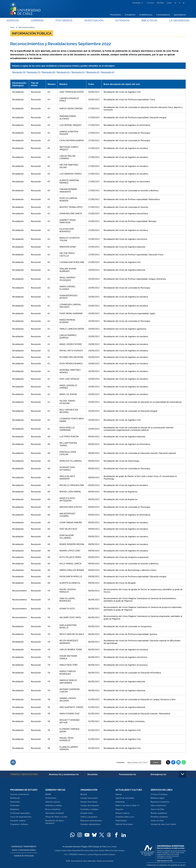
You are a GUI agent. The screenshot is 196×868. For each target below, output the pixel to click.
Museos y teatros (122, 813)
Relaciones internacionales (91, 821)
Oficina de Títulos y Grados (56, 817)
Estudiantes (130, 15)
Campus (58, 850)
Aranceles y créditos (54, 806)
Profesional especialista (20, 813)
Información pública (27, 27)
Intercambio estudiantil (55, 813)
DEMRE (48, 794)
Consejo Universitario (89, 798)
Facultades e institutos (89, 809)
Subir (13, 763)
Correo (169, 3)
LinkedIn (178, 763)
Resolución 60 (48, 72)
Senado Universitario (89, 802)
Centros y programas (89, 817)
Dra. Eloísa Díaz (88, 850)
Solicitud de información (24, 856)
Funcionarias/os (163, 15)
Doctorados (15, 806)
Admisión (16, 21)
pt (184, 3)
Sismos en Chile (157, 821)
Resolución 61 (63, 72)
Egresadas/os (180, 15)
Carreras (40, 21)
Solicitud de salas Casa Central (163, 824)
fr (180, 3)
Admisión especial (53, 802)
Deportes (119, 809)
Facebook (173, 763)
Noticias (119, 794)
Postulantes (116, 15)
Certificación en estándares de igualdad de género (167, 865)
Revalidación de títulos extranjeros (55, 822)
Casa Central (112, 847)
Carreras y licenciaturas (20, 794)
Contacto (111, 854)
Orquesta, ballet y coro (125, 817)
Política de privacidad (105, 861)
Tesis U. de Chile (157, 809)
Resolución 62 (78, 72)
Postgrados (65, 21)
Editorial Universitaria (124, 824)
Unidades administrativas (91, 824)
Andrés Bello (67, 850)
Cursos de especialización (21, 817)
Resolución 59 (34, 72)
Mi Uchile (160, 3)
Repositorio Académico (160, 802)
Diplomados (15, 802)
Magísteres (15, 809)
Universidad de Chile (79, 861)
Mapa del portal (100, 854)
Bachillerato (15, 798)
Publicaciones (121, 821)
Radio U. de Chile (123, 806)
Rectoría (84, 794)
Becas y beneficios (53, 809)
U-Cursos (151, 3)
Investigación (94, 21)
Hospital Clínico (87, 813)
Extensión (121, 21)
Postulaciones (51, 798)
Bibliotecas (147, 21)
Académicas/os (146, 15)
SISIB (68, 861)
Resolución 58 (19, 72)
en (175, 3)
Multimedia (120, 802)
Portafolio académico (159, 817)
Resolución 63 (93, 72)
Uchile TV (136, 806)
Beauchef (77, 850)
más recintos (119, 850)
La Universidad (176, 21)
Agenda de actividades (125, 798)
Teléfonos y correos (85, 854)
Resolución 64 (108, 72)
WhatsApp (184, 763)
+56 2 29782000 (70, 854)
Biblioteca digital (157, 798)
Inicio (12, 27)
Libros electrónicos (158, 806)
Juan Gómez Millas (102, 850)
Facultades (136, 3)
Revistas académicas (159, 813)
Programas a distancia (19, 824)
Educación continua (18, 821)
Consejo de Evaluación (90, 806)
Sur (112, 850)
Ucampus (164, 794)
